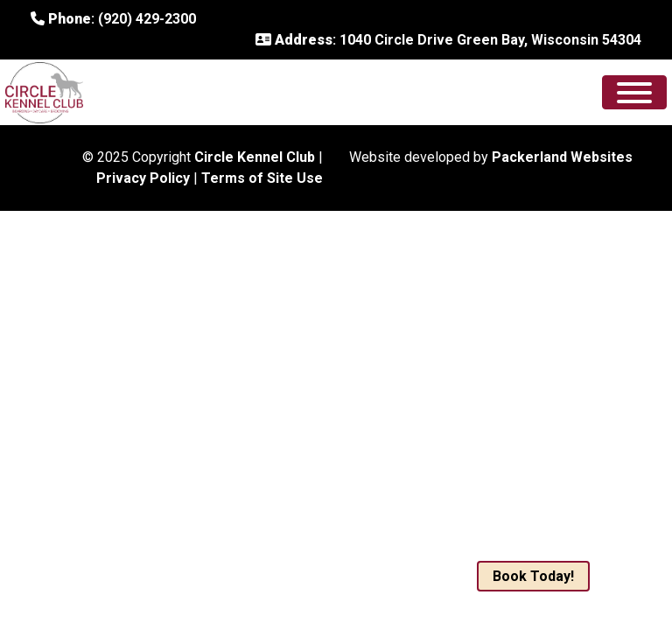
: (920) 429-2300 (113, 19)
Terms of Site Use (262, 178)
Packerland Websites (562, 157)
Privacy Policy (143, 178)
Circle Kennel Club (255, 157)
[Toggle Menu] (634, 92)
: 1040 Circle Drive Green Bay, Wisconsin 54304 (448, 40)
